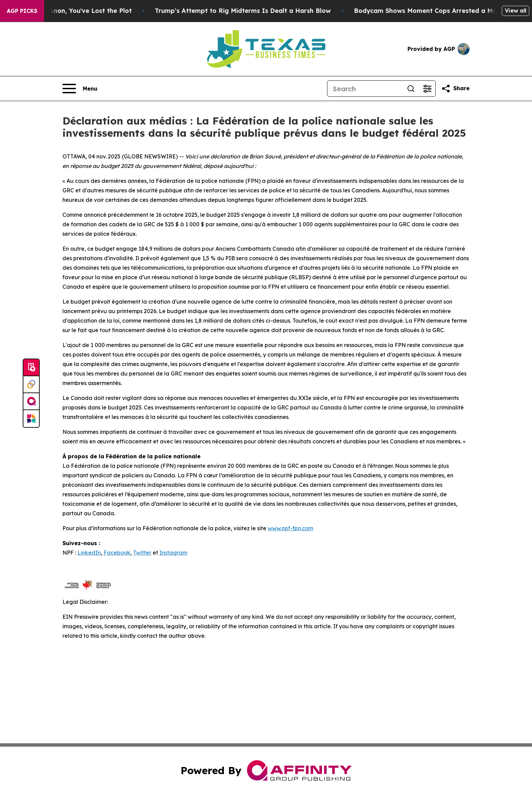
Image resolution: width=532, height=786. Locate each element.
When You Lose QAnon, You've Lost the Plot (84, 11)
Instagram (173, 553)
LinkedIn (89, 553)
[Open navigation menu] (80, 89)
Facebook (117, 553)
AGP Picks (22, 11)
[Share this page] (455, 89)
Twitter (142, 553)
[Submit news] (31, 368)
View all (516, 11)
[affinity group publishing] (31, 402)
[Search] (365, 89)
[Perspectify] (31, 385)
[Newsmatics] (31, 419)
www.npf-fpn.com (290, 528)
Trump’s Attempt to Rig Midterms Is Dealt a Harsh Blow (263, 11)
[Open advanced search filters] (427, 89)
